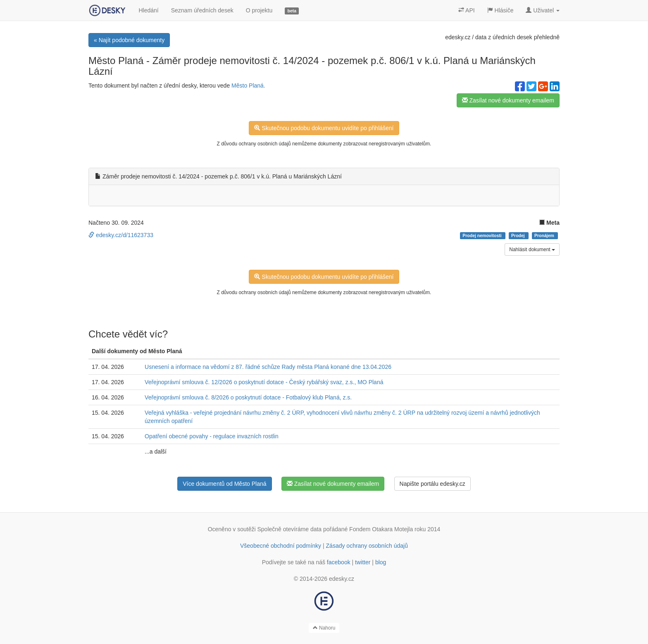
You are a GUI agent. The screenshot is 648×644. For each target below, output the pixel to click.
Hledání (148, 10)
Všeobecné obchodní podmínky (281, 546)
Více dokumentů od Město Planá (224, 484)
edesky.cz (458, 37)
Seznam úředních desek (202, 10)
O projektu (259, 10)
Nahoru (324, 628)
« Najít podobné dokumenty (129, 40)
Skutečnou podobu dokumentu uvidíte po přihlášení (324, 128)
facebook (339, 562)
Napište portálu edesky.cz (432, 484)
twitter (363, 562)
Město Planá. (248, 86)
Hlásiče (500, 10)
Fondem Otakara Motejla (381, 529)
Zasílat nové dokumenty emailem (508, 100)
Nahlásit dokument (532, 250)
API (467, 10)
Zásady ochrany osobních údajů (367, 546)
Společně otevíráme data (290, 529)
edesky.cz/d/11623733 (121, 235)
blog (381, 562)
